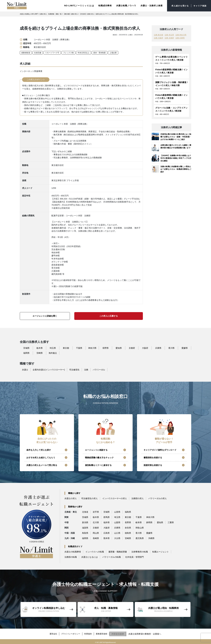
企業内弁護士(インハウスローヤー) (49, 370)
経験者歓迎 (26, 52)
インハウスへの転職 (95, 551)
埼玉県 (53, 348)
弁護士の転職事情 (73, 551)
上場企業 (113, 52)
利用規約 (89, 633)
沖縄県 (151, 538)
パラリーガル (99, 370)
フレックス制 (68, 52)
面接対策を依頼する (153, 465)
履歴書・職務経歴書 (118, 551)
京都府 (132, 348)
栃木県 (40, 348)
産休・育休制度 (99, 52)
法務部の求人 (138, 498)
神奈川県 (92, 348)
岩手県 (96, 512)
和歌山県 (140, 527)
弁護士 (25, 370)
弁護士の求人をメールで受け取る (42, 465)
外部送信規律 (121, 633)
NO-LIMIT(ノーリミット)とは (77, 6)
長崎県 (96, 538)
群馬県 (107, 517)
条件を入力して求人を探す (39, 450)
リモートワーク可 (52, 52)
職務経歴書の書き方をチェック (99, 457)
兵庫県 (158, 348)
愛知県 (119, 348)
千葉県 (79, 348)
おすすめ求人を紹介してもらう (41, 457)
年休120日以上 (84, 52)
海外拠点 (53, 353)
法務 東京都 (158, 35)
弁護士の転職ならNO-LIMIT (29, 14)
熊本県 (107, 538)
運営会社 (51, 633)
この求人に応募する (109, 316)
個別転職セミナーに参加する (98, 465)
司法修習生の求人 (90, 498)
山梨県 (117, 522)
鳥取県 (85, 533)
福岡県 (26, 353)
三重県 (171, 522)
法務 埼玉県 (169, 35)
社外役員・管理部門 (135, 557)
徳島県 (128, 533)
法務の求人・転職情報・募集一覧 (51, 14)
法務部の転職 (71, 557)
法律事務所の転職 (140, 551)
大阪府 (145, 348)
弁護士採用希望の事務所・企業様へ (148, 633)
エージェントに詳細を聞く (45, 316)
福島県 (128, 512)
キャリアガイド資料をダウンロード (160, 450)
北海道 (85, 512)
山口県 (117, 533)
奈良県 (128, 527)
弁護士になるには (90, 557)
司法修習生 (74, 370)
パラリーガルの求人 (158, 498)
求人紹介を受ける (179, 6)
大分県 (117, 538)
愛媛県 (185, 348)
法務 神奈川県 (181, 35)
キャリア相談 (199, 6)
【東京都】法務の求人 (71, 14)
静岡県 (149, 522)
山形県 (117, 512)
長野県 (105, 348)
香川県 (171, 348)
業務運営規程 (104, 633)
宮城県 (26, 348)
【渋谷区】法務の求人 (87, 14)
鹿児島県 (140, 538)
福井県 (107, 522)
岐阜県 (139, 522)
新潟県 (85, 522)
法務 (86, 370)
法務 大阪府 (158, 38)
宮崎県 (40, 353)
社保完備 (38, 52)
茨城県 (85, 517)
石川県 (96, 522)
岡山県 (96, 533)
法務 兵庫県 (180, 38)
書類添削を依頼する (153, 457)
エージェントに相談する (96, 450)
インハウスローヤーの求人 (115, 498)
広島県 (107, 533)
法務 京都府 (169, 38)
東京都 (66, 348)
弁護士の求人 (71, 498)
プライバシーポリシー (70, 633)
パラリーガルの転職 (112, 557)
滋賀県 (85, 527)
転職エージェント (161, 551)
